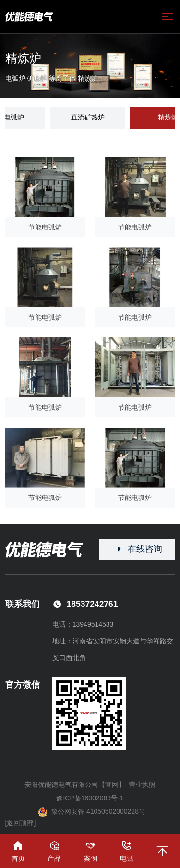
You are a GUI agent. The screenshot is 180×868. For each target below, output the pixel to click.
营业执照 (142, 785)
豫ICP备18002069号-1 (90, 798)
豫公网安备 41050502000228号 (92, 812)
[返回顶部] (21, 823)
